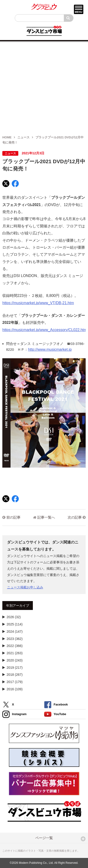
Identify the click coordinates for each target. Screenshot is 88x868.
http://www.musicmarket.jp (50, 349)
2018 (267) (15, 675)
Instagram (14, 714)
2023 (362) (15, 639)
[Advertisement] (44, 86)
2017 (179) (15, 682)
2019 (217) (15, 668)
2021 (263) (15, 653)
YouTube (55, 714)
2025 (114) (15, 624)
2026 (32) (14, 617)
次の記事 (77, 517)
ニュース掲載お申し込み (25, 587)
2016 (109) (15, 689)
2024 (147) (15, 632)
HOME (7, 137)
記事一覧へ (44, 517)
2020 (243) (15, 660)
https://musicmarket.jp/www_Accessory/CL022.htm (45, 330)
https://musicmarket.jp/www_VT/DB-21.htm (38, 303)
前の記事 (11, 517)
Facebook (56, 705)
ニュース (23, 137)
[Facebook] (15, 184)
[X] (6, 184)
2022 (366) (15, 646)
